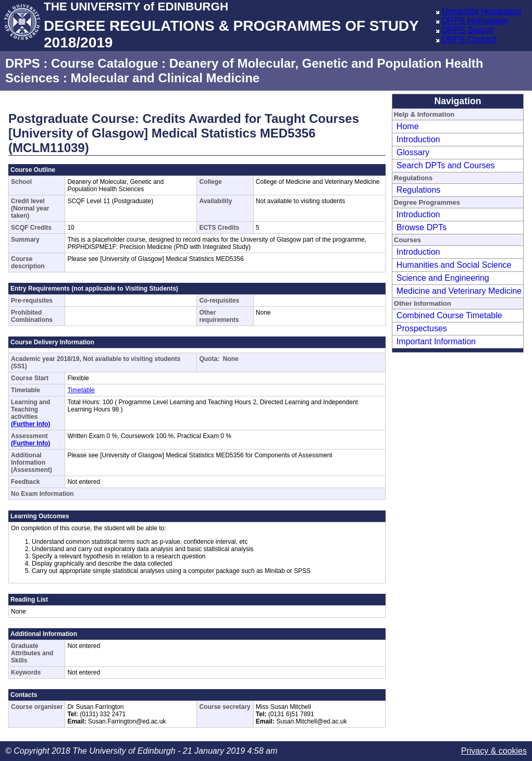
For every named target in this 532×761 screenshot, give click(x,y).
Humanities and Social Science (454, 265)
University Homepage (482, 11)
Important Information (436, 341)
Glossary (413, 152)
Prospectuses (422, 328)
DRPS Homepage (475, 21)
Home (408, 126)
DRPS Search (468, 30)
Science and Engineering (443, 278)
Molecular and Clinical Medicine (165, 78)
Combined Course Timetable (449, 315)
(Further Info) (30, 424)
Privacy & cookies (494, 751)
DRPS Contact (469, 39)
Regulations (419, 190)
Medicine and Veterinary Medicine (459, 291)
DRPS (23, 63)
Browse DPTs (422, 227)
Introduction (418, 139)
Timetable (81, 390)
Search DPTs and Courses (446, 165)
